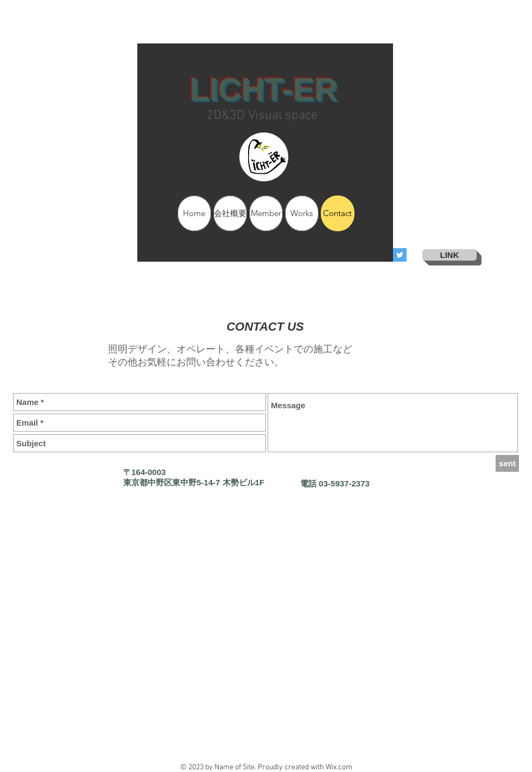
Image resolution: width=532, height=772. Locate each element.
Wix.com (339, 767)
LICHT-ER (263, 90)
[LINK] (449, 255)
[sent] (507, 463)
